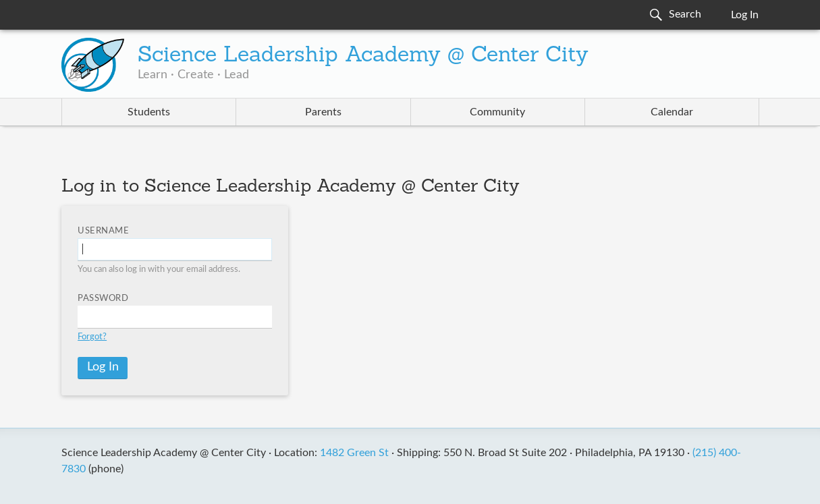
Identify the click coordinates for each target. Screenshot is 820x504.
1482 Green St (354, 453)
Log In (745, 15)
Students (149, 112)
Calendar (672, 112)
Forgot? (92, 337)
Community (497, 112)
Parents (323, 112)
